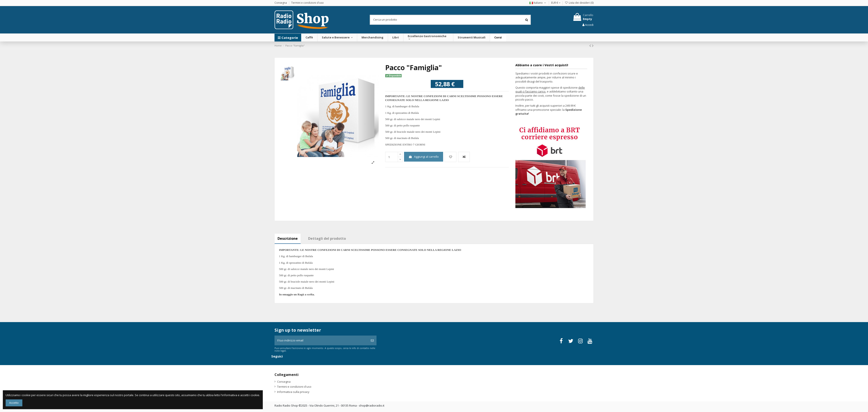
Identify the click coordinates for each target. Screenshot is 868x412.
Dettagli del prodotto (327, 238)
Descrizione (288, 238)
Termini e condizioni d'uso (307, 3)
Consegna (281, 3)
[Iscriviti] (372, 341)
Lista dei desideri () (579, 3)
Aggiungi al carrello (424, 157)
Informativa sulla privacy (293, 392)
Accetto (14, 403)
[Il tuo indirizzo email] (321, 341)
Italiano (538, 3)
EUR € (556, 3)
